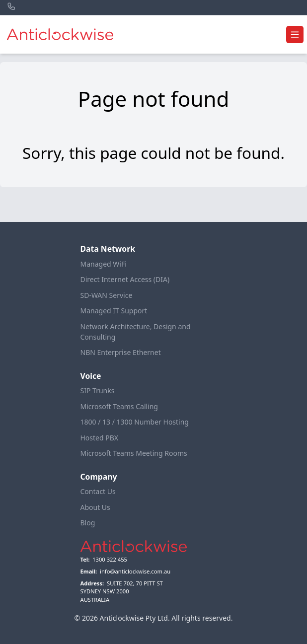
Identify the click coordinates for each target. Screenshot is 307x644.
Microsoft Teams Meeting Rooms (134, 453)
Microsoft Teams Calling (119, 406)
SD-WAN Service (107, 295)
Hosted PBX (100, 438)
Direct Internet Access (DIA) (125, 279)
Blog (88, 523)
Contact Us (98, 491)
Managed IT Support (114, 311)
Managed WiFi (104, 264)
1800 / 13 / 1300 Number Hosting (135, 422)
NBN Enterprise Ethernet (121, 352)
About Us (95, 507)
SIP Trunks (98, 391)
